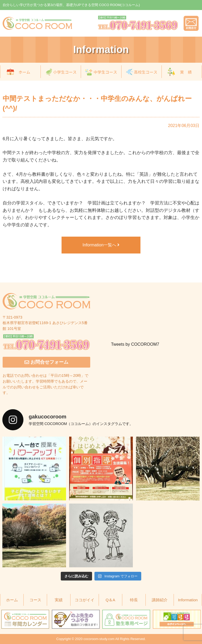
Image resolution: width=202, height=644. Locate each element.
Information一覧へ (101, 245)
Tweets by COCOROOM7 (135, 344)
